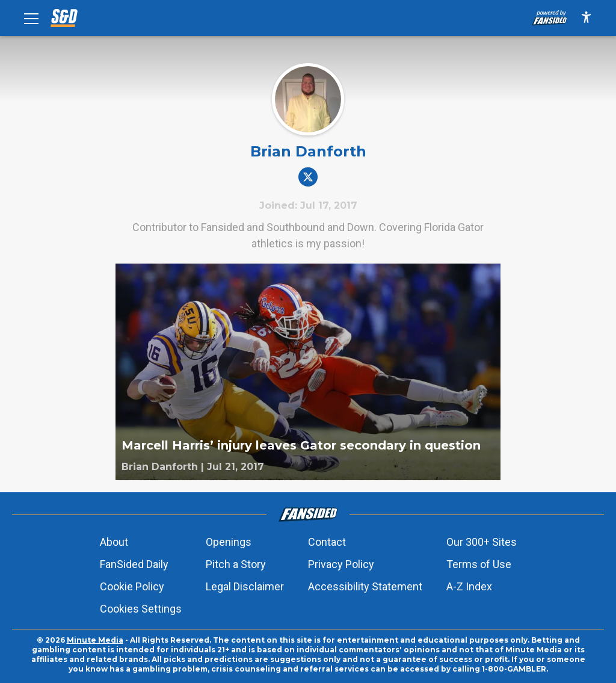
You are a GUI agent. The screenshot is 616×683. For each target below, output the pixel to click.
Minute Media (95, 640)
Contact (327, 542)
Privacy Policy (341, 564)
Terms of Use (479, 564)
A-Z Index (469, 586)
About (114, 542)
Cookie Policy (132, 586)
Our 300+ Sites (482, 542)
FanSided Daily (134, 564)
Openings (229, 542)
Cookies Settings (141, 609)
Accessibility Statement (365, 586)
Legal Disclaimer (245, 586)
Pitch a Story (236, 564)
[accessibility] (586, 18)
